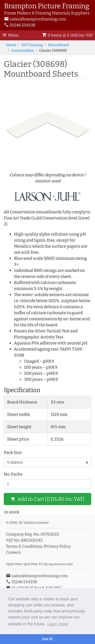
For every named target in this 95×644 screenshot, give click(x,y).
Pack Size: (13, 452)
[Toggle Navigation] (12, 35)
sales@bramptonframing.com (35, 19)
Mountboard (59, 45)
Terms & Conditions (24, 546)
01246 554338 (20, 25)
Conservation (22, 51)
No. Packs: (13, 474)
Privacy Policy (58, 546)
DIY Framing (32, 45)
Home (11, 45)
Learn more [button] (58, 624)
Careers (13, 552)
